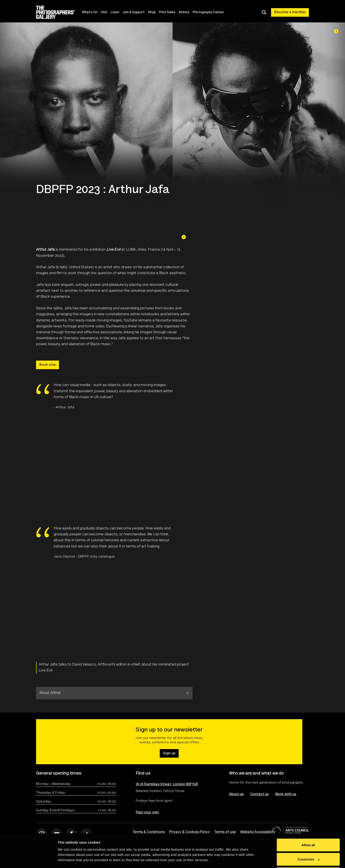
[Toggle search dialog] (264, 12)
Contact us (259, 794)
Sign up (169, 753)
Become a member (290, 12)
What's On (90, 12)
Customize (308, 842)
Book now (48, 365)
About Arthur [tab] (50, 693)
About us (236, 794)
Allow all (308, 827)
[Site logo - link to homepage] (59, 12)
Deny (308, 856)
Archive (184, 12)
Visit (104, 12)
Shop (152, 12)
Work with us (286, 794)
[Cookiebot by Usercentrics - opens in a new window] (28, 859)
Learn (115, 12)
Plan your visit (147, 813)
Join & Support (134, 12)
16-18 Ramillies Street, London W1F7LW (167, 784)
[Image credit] (336, 31)
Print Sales (167, 12)
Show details (68, 854)
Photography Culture (208, 12)
